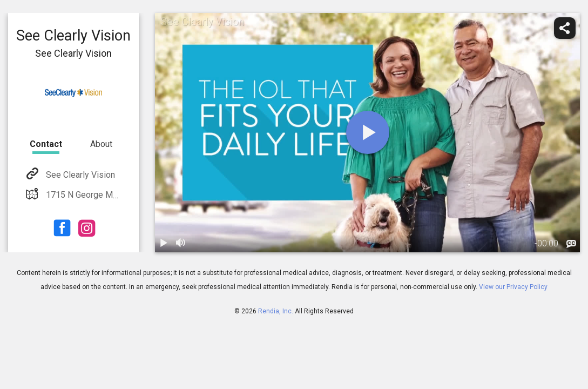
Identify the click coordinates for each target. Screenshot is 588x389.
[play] (368, 132)
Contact (46, 144)
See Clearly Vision (79, 175)
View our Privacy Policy (513, 287)
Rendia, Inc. (276, 311)
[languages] (571, 244)
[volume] (181, 244)
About (101, 144)
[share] (565, 28)
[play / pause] (164, 244)
